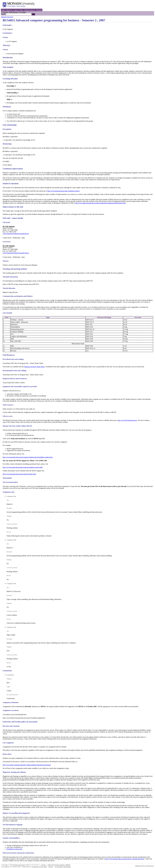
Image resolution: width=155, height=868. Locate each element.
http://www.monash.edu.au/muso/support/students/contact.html (23, 467)
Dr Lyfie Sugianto (9, 226)
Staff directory (14, 12)
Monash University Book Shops (34, 367)
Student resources (30, 10)
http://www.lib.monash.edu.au (127, 420)
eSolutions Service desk (39, 867)
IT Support (5, 12)
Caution (43, 865)
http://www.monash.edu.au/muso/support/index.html (19, 474)
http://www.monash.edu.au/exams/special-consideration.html (125, 859)
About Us (9, 10)
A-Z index (23, 12)
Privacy (51, 867)
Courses (16, 10)
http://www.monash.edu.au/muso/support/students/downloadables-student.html (28, 457)
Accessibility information (63, 867)
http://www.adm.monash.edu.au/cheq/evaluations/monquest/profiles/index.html (100, 203)
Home (3, 10)
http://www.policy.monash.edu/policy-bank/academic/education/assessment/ (27, 765)
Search (3, 14)
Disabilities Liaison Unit (14, 849)
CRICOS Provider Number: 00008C (59, 865)
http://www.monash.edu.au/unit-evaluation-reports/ (64, 191)
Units (21, 10)
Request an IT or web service (145, 866)
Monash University (7, 17)
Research (39, 10)
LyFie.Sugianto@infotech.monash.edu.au (16, 234)
